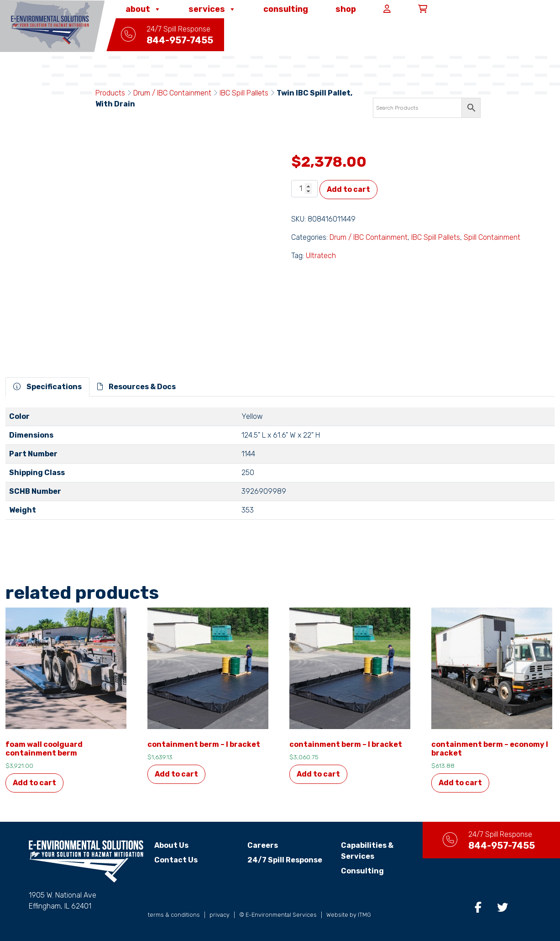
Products (110, 93)
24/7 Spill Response (285, 860)
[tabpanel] (280, 467)
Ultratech (321, 256)
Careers (263, 845)
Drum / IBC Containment (172, 93)
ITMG (364, 915)
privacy (220, 915)
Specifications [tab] (47, 387)
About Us (171, 845)
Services (212, 9)
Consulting (286, 9)
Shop (346, 9)
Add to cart (348, 189)
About (143, 9)
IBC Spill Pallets (244, 93)
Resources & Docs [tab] (136, 387)
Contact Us (176, 860)
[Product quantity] (304, 189)
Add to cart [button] (34, 783)
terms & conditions (174, 915)
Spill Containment (492, 237)
